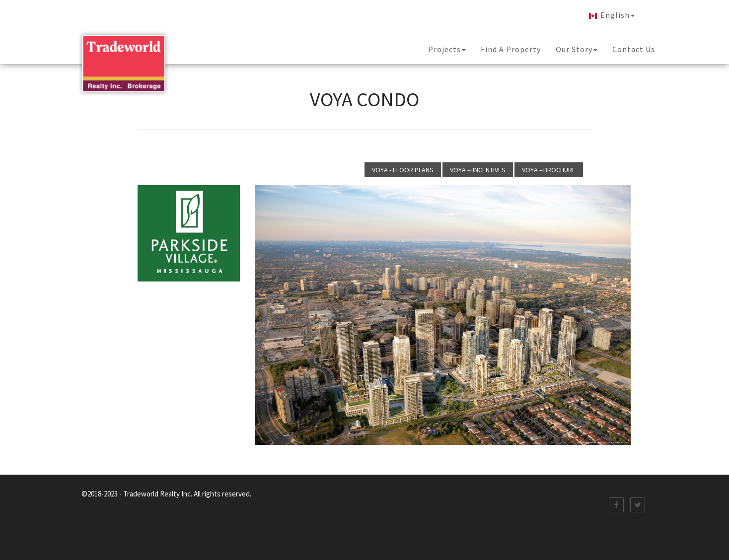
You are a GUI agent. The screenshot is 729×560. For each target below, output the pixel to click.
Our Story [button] (577, 49)
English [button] (610, 16)
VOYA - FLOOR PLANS (403, 170)
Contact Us (634, 49)
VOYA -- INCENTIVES (478, 170)
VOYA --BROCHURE (549, 170)
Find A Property (511, 49)
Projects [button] (447, 49)
